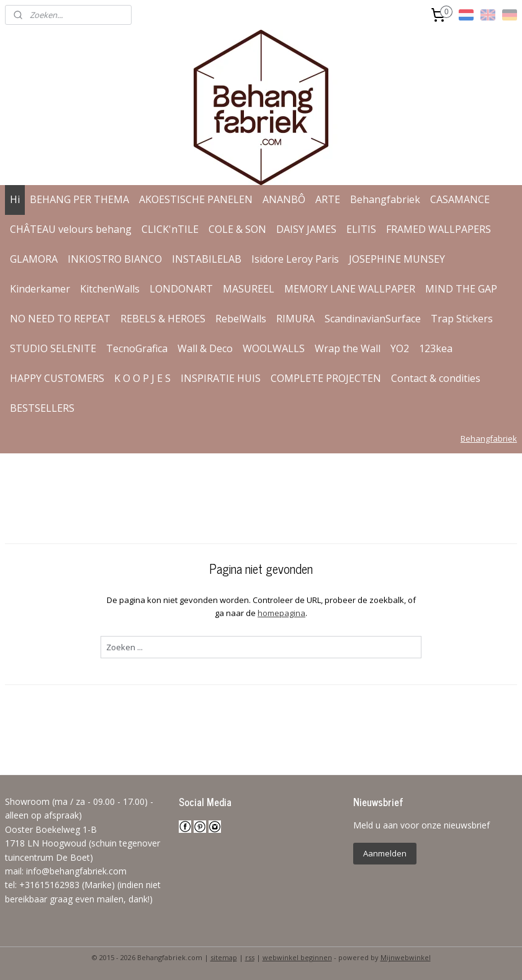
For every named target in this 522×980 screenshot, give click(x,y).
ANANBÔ (284, 199)
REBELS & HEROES (163, 319)
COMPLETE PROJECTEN (326, 378)
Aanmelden (385, 853)
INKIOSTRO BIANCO (115, 259)
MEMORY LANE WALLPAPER (350, 289)
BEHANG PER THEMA (79, 199)
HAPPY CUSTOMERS (57, 378)
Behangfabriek (385, 199)
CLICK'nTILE (170, 229)
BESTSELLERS (42, 408)
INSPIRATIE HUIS (221, 378)
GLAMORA (34, 259)
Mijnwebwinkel (406, 957)
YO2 (400, 348)
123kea (436, 348)
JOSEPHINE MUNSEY (397, 259)
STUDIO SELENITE (53, 348)
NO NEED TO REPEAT (60, 319)
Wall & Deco (205, 348)
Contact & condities (436, 378)
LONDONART (181, 289)
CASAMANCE (460, 199)
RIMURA (295, 319)
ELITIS (361, 229)
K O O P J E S (142, 378)
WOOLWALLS (274, 348)
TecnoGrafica (137, 348)
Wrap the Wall (348, 348)
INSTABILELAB (207, 259)
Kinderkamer (40, 289)
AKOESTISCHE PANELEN (196, 199)
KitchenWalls (110, 289)
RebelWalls (241, 319)
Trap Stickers (462, 319)
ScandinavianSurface (373, 319)
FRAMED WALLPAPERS (439, 229)
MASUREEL (249, 289)
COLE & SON (237, 229)
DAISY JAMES (306, 229)
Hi (15, 199)
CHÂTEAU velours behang (71, 229)
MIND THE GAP (461, 289)
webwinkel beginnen (297, 957)
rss (250, 957)
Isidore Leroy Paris (295, 259)
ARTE (328, 199)
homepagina (281, 613)
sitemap (224, 957)
